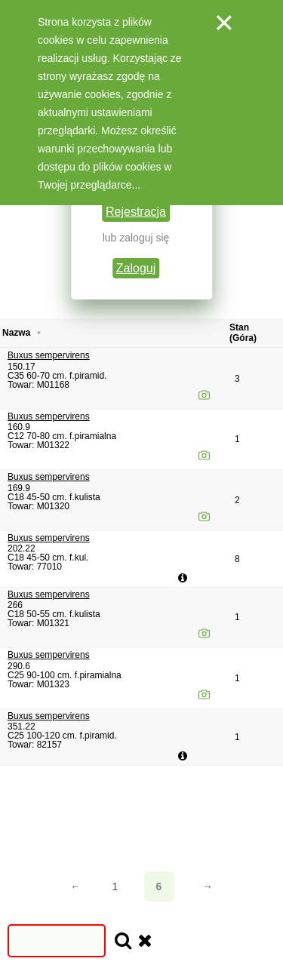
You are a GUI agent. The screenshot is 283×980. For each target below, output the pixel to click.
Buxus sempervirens (49, 355)
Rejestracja (136, 212)
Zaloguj (136, 268)
